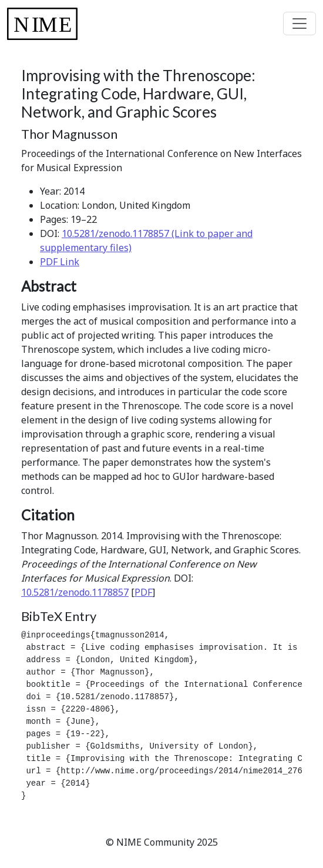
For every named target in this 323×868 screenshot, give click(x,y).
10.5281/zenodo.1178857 (75, 592)
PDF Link (60, 262)
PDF (143, 592)
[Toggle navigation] (300, 24)
